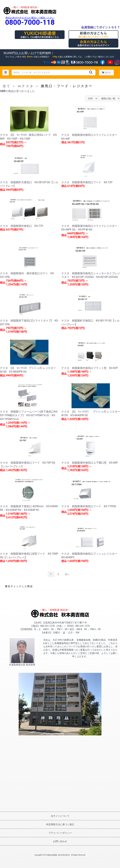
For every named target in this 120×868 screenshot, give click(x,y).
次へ (67, 574)
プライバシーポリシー (60, 833)
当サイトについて (60, 816)
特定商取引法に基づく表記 (60, 824)
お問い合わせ (60, 841)
